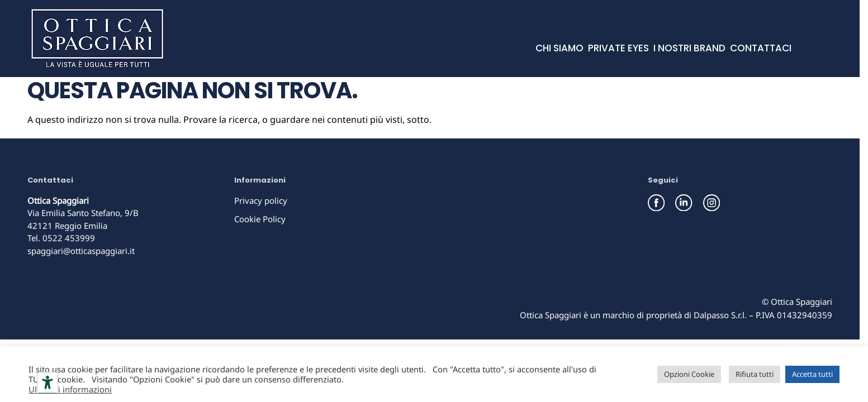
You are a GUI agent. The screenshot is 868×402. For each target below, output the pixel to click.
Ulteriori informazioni (70, 389)
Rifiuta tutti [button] (755, 374)
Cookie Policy (260, 219)
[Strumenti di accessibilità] (48, 382)
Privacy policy (261, 200)
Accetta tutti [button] (812, 374)
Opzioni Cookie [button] (689, 374)
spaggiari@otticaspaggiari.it (81, 251)
